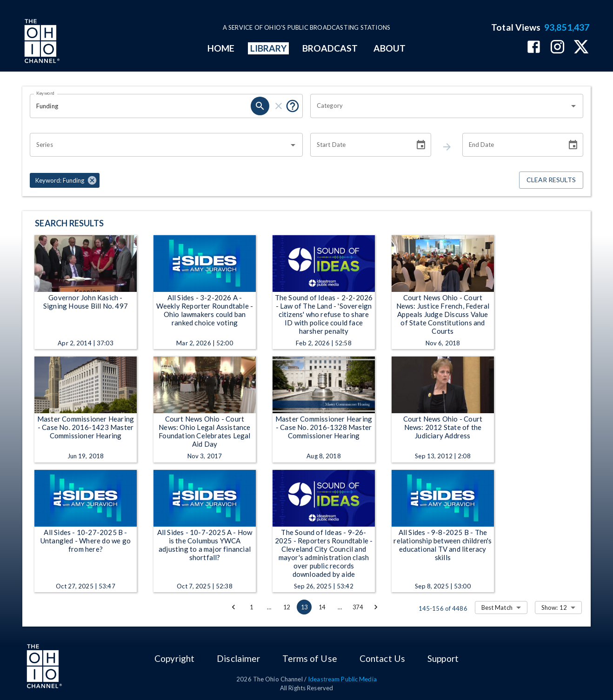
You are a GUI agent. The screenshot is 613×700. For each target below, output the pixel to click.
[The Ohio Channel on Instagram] (557, 48)
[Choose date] (421, 145)
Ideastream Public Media (342, 679)
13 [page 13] (304, 607)
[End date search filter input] (511, 145)
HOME (221, 48)
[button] (65, 180)
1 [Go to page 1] (251, 607)
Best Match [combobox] (497, 608)
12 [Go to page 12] (287, 607)
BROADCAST (330, 48)
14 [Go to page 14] (322, 607)
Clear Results (551, 180)
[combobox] (440, 106)
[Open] (573, 106)
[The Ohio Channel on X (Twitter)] (581, 48)
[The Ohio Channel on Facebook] (534, 48)
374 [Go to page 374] (358, 607)
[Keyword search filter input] (140, 106)
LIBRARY (269, 48)
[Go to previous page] (233, 607)
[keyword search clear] (279, 106)
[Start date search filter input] (359, 145)
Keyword (46, 93)
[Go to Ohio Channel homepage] (41, 42)
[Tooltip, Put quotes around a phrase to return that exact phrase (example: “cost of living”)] (293, 106)
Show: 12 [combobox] (554, 608)
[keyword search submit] (260, 106)
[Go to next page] (376, 607)
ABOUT (390, 48)
